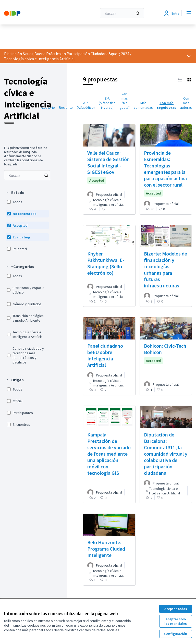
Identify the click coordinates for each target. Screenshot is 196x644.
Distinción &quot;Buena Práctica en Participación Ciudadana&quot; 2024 (67, 54)
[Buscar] (122, 13)
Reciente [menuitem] (66, 107)
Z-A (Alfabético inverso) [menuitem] (107, 103)
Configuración (176, 634)
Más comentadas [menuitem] (143, 105)
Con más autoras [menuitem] (186, 103)
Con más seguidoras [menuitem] (167, 105)
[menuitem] (27, 175)
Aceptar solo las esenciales (176, 621)
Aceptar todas (176, 609)
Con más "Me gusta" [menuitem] (125, 101)
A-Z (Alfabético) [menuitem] (86, 105)
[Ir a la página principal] (38, 13)
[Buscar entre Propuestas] (27, 175)
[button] (15, 192)
